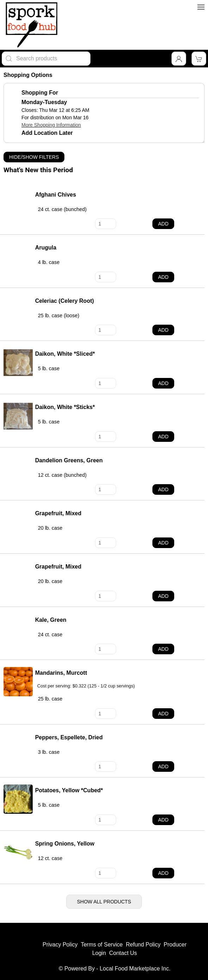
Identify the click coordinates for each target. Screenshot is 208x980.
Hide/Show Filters (34, 157)
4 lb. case (49, 262)
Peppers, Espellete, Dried (69, 737)
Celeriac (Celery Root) (65, 301)
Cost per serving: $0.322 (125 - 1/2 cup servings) (86, 686)
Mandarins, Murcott (61, 673)
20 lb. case (50, 528)
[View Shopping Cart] (199, 59)
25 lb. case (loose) (59, 315)
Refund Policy (143, 945)
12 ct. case (50, 858)
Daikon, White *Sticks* (65, 407)
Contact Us (123, 953)
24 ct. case (50, 635)
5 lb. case (49, 368)
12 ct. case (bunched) (62, 475)
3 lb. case (49, 752)
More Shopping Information (51, 125)
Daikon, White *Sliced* (65, 354)
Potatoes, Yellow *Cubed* (69, 790)
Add (163, 224)
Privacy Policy (60, 945)
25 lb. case (50, 699)
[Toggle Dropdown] (179, 59)
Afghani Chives (56, 195)
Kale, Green (51, 620)
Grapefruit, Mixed (58, 513)
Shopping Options (28, 75)
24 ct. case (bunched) (62, 209)
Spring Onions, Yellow (65, 844)
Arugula (46, 248)
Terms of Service (102, 945)
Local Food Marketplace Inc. (135, 969)
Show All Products (104, 902)
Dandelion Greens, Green (69, 460)
